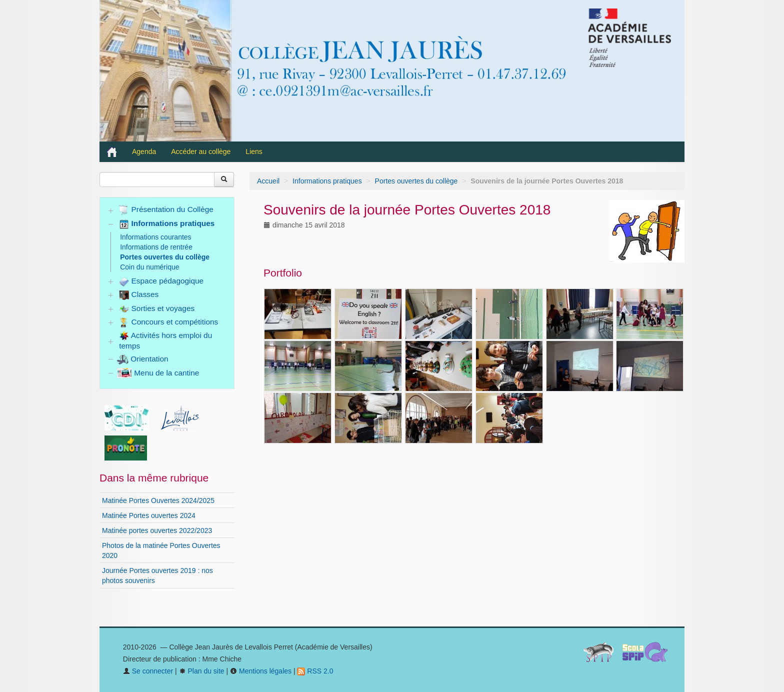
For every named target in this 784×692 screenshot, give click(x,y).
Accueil (268, 181)
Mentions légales (261, 671)
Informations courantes (155, 237)
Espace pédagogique (161, 281)
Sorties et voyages (157, 309)
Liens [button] (255, 151)
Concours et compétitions (168, 322)
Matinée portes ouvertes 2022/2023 (157, 530)
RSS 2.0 (315, 671)
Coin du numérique (149, 267)
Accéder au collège (201, 151)
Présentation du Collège (166, 210)
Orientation (143, 359)
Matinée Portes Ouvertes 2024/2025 (158, 500)
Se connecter (148, 671)
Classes (139, 295)
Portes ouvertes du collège (416, 181)
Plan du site (202, 671)
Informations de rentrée (156, 247)
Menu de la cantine (158, 373)
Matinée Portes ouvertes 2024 (149, 515)
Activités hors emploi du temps (165, 340)
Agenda (144, 151)
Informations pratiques (327, 181)
